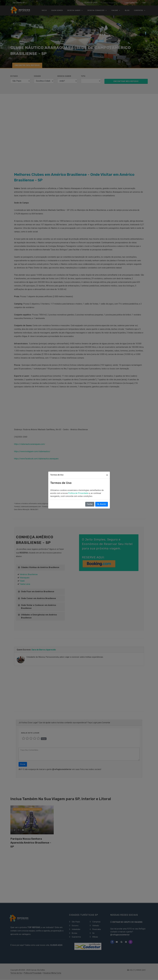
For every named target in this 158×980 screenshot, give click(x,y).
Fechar (90, 504)
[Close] (107, 475)
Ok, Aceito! (102, 504)
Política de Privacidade (78, 493)
